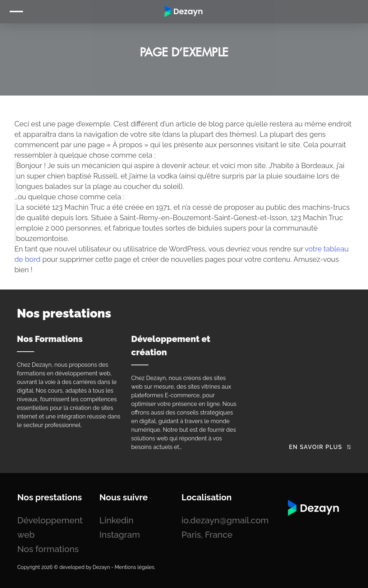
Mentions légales (134, 567)
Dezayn (101, 567)
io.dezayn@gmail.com (225, 520)
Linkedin (117, 520)
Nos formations (48, 549)
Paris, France (207, 535)
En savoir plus (320, 447)
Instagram (120, 535)
